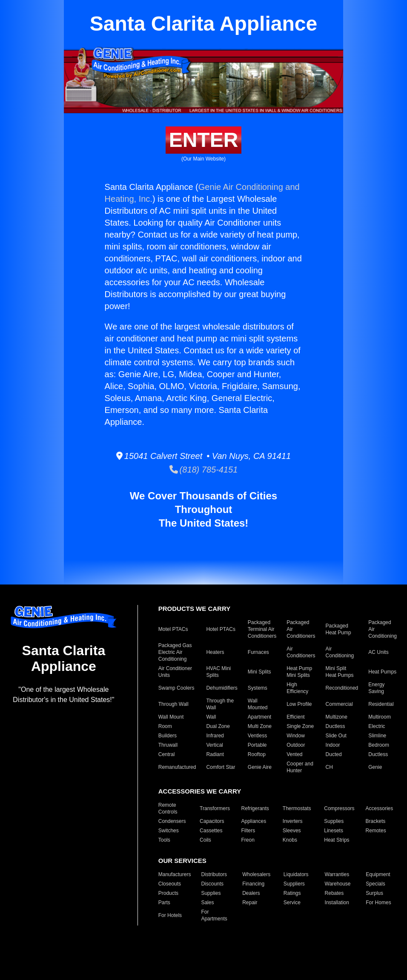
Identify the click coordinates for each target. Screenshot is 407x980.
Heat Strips (337, 840)
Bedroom (379, 745)
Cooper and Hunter (300, 767)
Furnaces (258, 652)
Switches (169, 831)
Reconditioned (342, 688)
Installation (337, 903)
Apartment (259, 717)
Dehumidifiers (222, 688)
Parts (164, 903)
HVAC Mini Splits (218, 672)
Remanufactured (177, 767)
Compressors (339, 808)
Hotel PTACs (221, 629)
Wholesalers (256, 874)
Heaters (215, 652)
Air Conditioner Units (175, 672)
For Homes (378, 903)
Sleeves (292, 831)
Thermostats (297, 808)
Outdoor (296, 745)
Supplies (334, 821)
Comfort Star (221, 767)
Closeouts (170, 884)
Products (168, 893)
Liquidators (296, 874)
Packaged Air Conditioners (301, 629)
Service (292, 903)
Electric (377, 726)
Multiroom (380, 717)
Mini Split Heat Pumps (340, 672)
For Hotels (170, 915)
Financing (253, 884)
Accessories (380, 808)
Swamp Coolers (176, 688)
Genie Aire (260, 767)
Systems (258, 688)
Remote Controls (168, 808)
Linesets (334, 831)
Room (165, 726)
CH (329, 767)
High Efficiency (297, 688)
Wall (211, 717)
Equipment (378, 874)
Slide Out (336, 736)
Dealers (251, 893)
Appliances (254, 821)
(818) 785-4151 (204, 470)
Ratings (292, 893)
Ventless (257, 736)
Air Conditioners (301, 652)
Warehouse (338, 884)
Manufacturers (175, 874)
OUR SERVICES (182, 861)
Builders (168, 736)
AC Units (378, 652)
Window (296, 736)
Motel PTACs (173, 629)
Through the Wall (220, 704)
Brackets (376, 821)
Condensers (172, 821)
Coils (205, 840)
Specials (375, 884)
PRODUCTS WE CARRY (194, 609)
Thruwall (168, 745)
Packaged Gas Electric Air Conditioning (175, 652)
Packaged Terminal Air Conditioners (262, 629)
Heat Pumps (382, 672)
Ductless (335, 726)
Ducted (334, 754)
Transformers (215, 808)
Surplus (374, 893)
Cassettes (211, 831)
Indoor (333, 745)
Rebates (334, 893)
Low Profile (299, 704)
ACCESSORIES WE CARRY (200, 791)
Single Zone (300, 726)
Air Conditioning (340, 652)
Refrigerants (255, 808)
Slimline (377, 736)
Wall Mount (171, 717)
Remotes (376, 831)
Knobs (290, 840)
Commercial (339, 704)
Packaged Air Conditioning (383, 629)
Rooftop (257, 754)
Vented (294, 754)
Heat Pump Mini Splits (299, 672)
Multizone (337, 717)
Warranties (337, 874)
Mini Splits (259, 672)
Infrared (215, 736)
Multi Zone (260, 726)
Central (167, 754)
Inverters (293, 821)
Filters (248, 831)
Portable (257, 745)
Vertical (214, 745)
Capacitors (212, 821)
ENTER (204, 140)
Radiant (215, 754)
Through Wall (173, 704)
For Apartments (214, 915)
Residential (381, 704)
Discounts (212, 884)
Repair (250, 903)
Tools (164, 840)
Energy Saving (376, 688)
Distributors (214, 874)
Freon (248, 840)
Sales (207, 903)
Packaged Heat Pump (338, 629)
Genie (375, 767)
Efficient (295, 717)
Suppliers (294, 884)
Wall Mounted (258, 704)
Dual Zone (218, 726)
